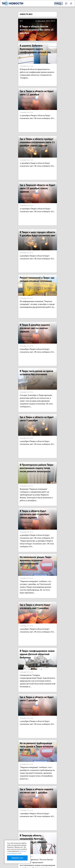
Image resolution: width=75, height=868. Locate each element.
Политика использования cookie (17, 852)
